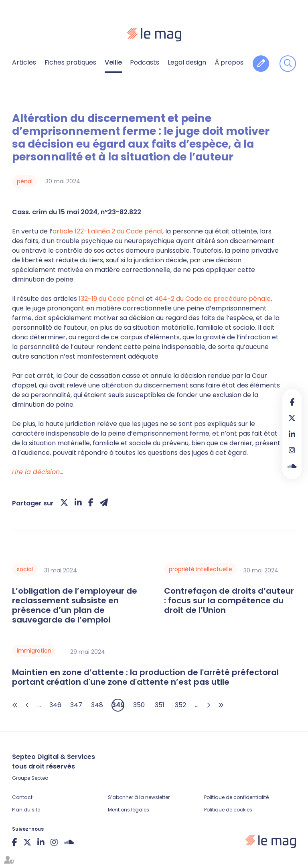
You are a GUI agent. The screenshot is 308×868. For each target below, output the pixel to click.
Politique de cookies (228, 810)
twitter (292, 418)
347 (76, 705)
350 (139, 705)
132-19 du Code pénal (111, 299)
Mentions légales (129, 810)
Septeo (40, 778)
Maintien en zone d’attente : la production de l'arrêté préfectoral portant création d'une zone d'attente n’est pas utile (145, 677)
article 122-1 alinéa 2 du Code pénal (107, 231)
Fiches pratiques (70, 62)
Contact (22, 797)
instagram (292, 450)
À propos (229, 62)
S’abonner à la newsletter (139, 797)
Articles (24, 62)
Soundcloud (292, 466)
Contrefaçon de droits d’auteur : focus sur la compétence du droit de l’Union (229, 600)
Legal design (187, 62)
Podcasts (145, 62)
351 (160, 705)
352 (180, 705)
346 (55, 705)
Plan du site (26, 810)
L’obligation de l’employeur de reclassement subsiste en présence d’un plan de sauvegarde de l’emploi (75, 605)
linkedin (292, 434)
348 (97, 705)
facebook (292, 402)
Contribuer (261, 64)
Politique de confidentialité (236, 797)
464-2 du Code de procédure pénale (213, 299)
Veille (113, 62)
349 (118, 705)
